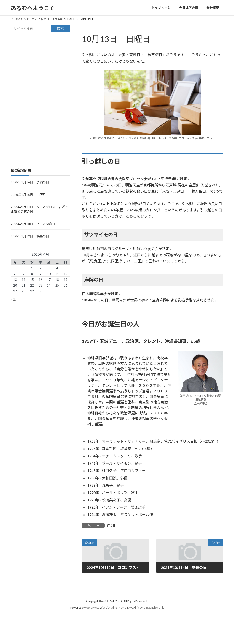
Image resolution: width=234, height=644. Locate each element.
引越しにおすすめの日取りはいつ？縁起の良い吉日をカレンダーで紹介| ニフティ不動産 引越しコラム (152, 138)
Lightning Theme (116, 608)
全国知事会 (201, 403)
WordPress (92, 608)
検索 (60, 28)
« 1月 (15, 299)
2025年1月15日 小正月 (28, 195)
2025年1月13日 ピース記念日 (33, 224)
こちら (131, 216)
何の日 (111, 525)
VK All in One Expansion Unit (146, 608)
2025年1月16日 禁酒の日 (30, 182)
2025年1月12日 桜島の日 (30, 236)
